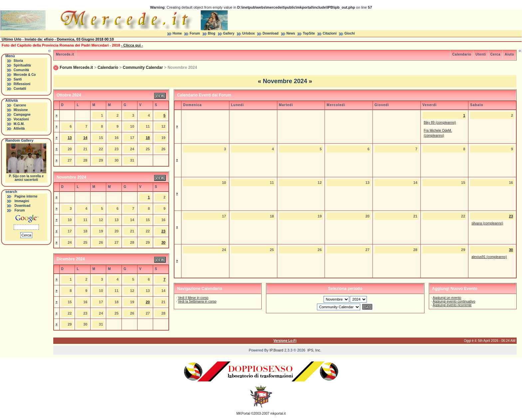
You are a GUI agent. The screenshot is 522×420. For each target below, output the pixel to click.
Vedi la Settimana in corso (197, 301)
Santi (18, 79)
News (291, 33)
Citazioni (330, 33)
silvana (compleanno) (487, 223)
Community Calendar (143, 68)
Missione (21, 110)
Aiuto (509, 54)
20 (148, 302)
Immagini (22, 201)
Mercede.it (65, 54)
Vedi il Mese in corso (193, 298)
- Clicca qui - (132, 45)
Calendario (462, 54)
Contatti (20, 89)
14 (85, 138)
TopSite (309, 33)
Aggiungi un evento (447, 298)
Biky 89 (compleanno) (440, 123)
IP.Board (276, 350)
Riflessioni (22, 84)
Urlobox (249, 33)
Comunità (21, 70)
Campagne (22, 115)
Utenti (481, 54)
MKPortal (243, 414)
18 (148, 138)
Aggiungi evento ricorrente (452, 305)
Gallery (229, 33)
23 (163, 231)
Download (271, 33)
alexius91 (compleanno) (489, 257)
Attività (19, 129)
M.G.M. (19, 124)
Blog (211, 33)
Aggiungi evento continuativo (454, 301)
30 (163, 242)
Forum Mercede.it (76, 68)
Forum (195, 33)
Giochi (350, 33)
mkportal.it (278, 414)
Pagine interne (26, 196)
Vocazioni (21, 119)
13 (70, 138)
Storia (18, 61)
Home (177, 33)
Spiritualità (22, 65)
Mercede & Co (25, 75)
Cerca (495, 54)
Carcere (20, 105)
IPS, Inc (314, 350)
